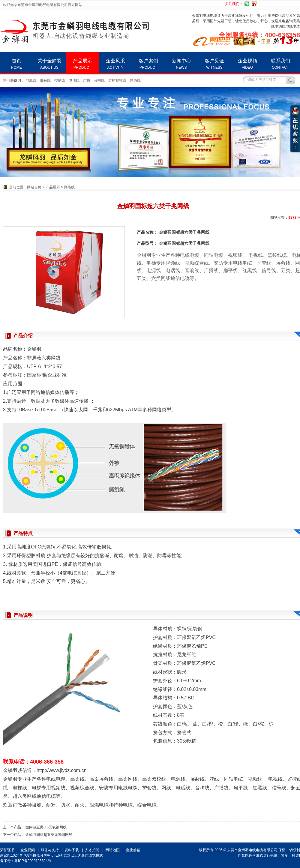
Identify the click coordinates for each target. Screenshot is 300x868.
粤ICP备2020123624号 (33, 861)
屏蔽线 (45, 80)
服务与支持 (50, 850)
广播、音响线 (94, 80)
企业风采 (115, 64)
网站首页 (34, 187)
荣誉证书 (7, 850)
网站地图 (112, 850)
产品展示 (82, 64)
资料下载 (72, 850)
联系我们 (280, 64)
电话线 (74, 80)
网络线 (135, 80)
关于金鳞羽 (49, 64)
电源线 (31, 80)
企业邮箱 (133, 850)
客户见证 (214, 64)
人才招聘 (92, 850)
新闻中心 (181, 64)
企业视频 (247, 64)
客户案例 (148, 64)
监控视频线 (117, 80)
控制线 (60, 80)
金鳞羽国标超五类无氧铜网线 (49, 835)
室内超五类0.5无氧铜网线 (46, 827)
